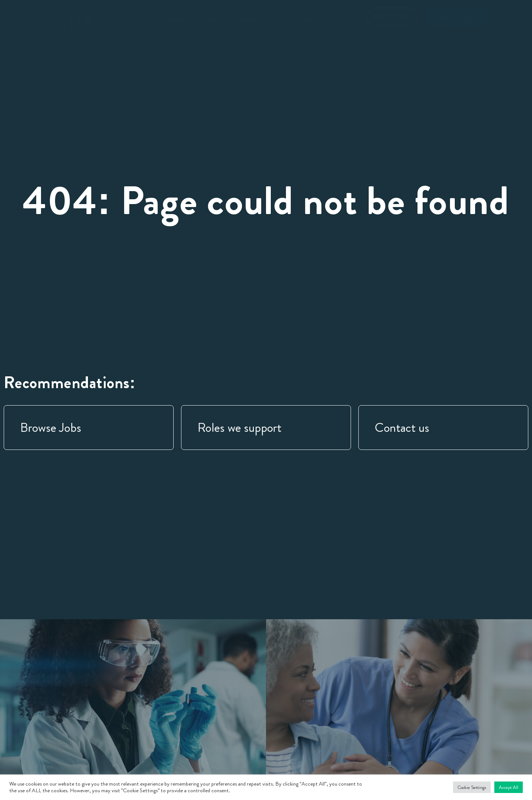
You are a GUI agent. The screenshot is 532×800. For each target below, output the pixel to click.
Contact (342, 18)
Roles (277, 18)
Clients (208, 18)
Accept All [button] (509, 787)
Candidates (171, 18)
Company (243, 18)
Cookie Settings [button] (472, 787)
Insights (307, 18)
